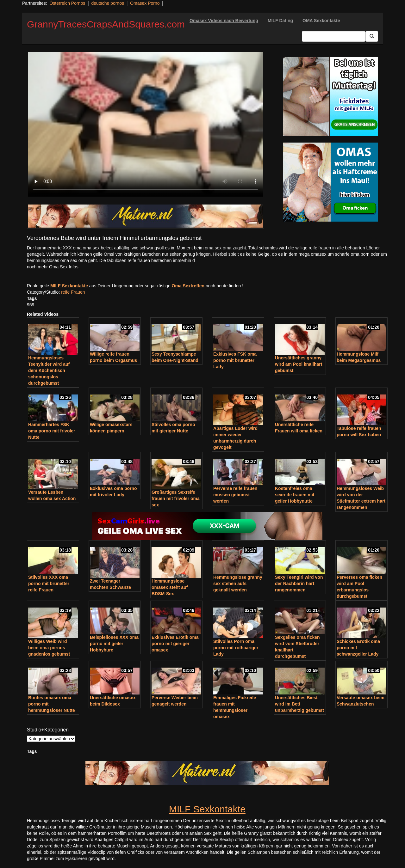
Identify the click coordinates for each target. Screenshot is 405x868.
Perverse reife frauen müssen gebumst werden (235, 495)
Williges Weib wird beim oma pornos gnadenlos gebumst (49, 648)
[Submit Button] (372, 36)
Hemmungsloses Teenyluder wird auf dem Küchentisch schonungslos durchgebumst (49, 370)
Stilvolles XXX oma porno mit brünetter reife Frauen (49, 584)
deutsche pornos (108, 3)
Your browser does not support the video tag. (146, 124)
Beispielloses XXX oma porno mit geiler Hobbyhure (114, 644)
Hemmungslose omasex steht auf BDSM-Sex (170, 587)
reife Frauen (73, 292)
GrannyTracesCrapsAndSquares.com (106, 24)
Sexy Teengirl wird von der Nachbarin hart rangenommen (299, 584)
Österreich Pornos (67, 3)
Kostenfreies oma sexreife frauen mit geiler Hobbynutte (295, 495)
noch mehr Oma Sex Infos (53, 267)
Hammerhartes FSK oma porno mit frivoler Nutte (52, 431)
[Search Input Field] (334, 36)
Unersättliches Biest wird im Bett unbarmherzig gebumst (299, 704)
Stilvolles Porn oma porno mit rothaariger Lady (236, 648)
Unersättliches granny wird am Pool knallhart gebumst (299, 364)
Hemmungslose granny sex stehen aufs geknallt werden (238, 584)
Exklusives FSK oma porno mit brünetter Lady (235, 360)
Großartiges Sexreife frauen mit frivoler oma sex (176, 498)
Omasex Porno (145, 3)
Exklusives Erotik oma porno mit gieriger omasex (175, 644)
